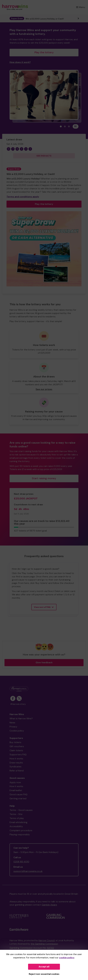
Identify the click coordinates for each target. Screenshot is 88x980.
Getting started (18, 798)
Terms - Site (16, 814)
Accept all (44, 967)
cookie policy (67, 958)
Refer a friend (17, 771)
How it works (16, 759)
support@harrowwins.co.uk (28, 871)
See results (44, 156)
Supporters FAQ (18, 754)
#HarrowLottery (18, 704)
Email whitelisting (18, 822)
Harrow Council (47, 940)
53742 (51, 948)
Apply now (15, 782)
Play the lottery (44, 52)
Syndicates (15, 767)
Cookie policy (17, 731)
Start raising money (44, 478)
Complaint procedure (21, 830)
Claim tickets (16, 750)
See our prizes (44, 389)
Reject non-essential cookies (44, 974)
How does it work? (20, 62)
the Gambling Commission (44, 944)
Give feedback (44, 662)
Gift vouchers (17, 746)
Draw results (16, 763)
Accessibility (16, 826)
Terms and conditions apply (23, 197)
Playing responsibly (20, 834)
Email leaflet (16, 790)
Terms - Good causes (21, 810)
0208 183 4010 (21, 862)
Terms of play (17, 818)
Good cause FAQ (18, 794)
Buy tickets (15, 742)
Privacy (13, 727)
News (12, 723)
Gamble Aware (49, 905)
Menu (81, 7)
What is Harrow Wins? (21, 718)
